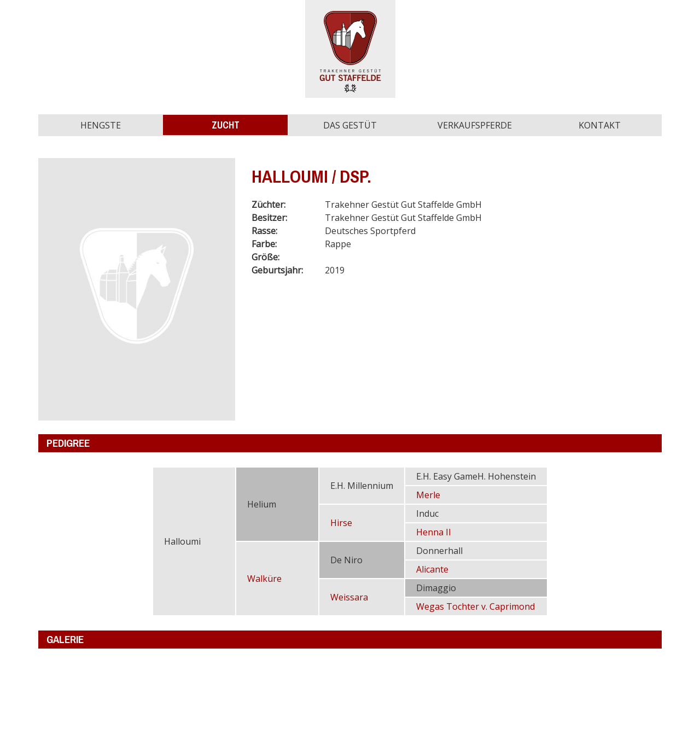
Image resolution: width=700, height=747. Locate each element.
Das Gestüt (350, 125)
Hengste (101, 125)
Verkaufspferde (475, 125)
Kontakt (600, 125)
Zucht (226, 125)
